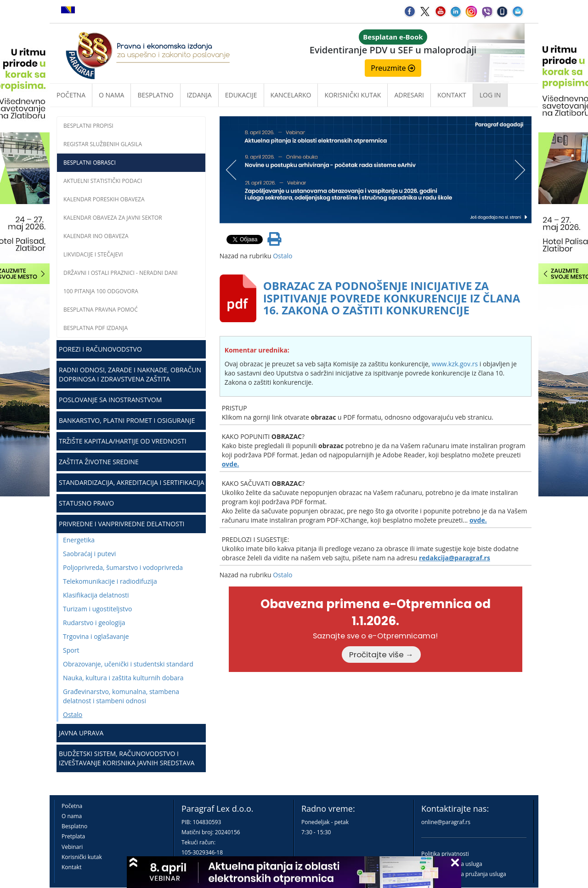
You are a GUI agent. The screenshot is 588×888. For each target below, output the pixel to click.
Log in (490, 95)
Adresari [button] (409, 95)
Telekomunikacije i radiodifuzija (110, 581)
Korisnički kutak (82, 857)
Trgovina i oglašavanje (96, 636)
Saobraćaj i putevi (89, 554)
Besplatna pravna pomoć (101, 310)
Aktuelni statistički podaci (103, 181)
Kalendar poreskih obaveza (104, 199)
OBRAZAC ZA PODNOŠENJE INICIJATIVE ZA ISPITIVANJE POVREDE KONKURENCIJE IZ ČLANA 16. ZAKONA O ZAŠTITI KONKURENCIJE (392, 298)
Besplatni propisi (88, 126)
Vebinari (72, 847)
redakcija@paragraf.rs (455, 558)
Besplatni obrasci (90, 162)
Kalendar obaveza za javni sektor (113, 218)
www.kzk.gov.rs (455, 364)
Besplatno (155, 95)
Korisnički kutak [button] (353, 95)
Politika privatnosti (445, 854)
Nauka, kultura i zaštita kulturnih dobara (123, 678)
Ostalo (73, 714)
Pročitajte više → (381, 655)
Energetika (79, 540)
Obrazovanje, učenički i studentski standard (128, 664)
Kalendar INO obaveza (96, 236)
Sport (71, 650)
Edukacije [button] (241, 95)
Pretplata (73, 836)
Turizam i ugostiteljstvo (97, 609)
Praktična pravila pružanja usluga (464, 874)
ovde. (231, 464)
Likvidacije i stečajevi (93, 254)
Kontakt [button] (452, 95)
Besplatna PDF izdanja (96, 328)
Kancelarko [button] (291, 95)
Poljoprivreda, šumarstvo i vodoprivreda (123, 567)
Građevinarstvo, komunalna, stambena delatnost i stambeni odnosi (121, 696)
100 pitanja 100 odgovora (101, 291)
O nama (111, 95)
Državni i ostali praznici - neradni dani (121, 273)
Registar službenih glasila (103, 144)
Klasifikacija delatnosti (96, 595)
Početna (71, 95)
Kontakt (71, 867)
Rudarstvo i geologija (94, 623)
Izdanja (199, 95)
